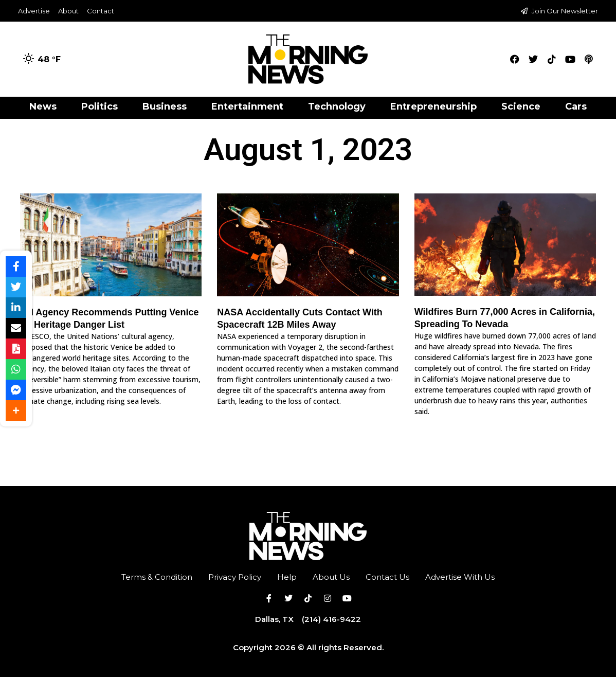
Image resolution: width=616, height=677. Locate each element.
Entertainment (247, 106)
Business (165, 106)
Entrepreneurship (433, 106)
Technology (337, 106)
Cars (576, 106)
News (43, 106)
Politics (99, 106)
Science (521, 106)
